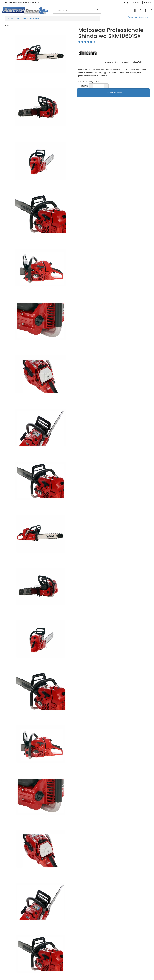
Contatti (148, 3)
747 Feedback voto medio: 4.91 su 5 (20, 3)
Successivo (144, 17)
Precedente (132, 17)
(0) (87, 42)
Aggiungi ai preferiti (132, 62)
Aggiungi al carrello (114, 93)
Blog (126, 3)
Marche (136, 3)
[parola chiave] (73, 11)
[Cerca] (97, 11)
